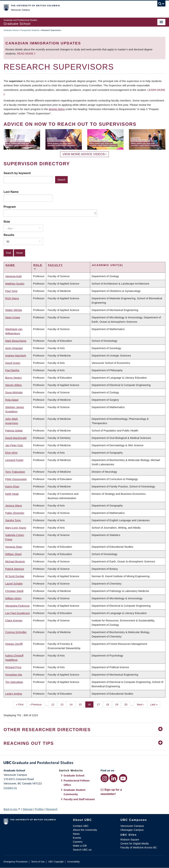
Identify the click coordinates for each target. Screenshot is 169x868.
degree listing (57, 109)
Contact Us (10, 788)
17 (100, 704)
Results (9, 235)
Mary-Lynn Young (16, 528)
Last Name (11, 192)
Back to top (12, 809)
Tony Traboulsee (15, 472)
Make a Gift (80, 846)
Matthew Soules (15, 284)
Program (10, 207)
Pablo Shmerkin (15, 513)
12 (54, 704)
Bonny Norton (13, 378)
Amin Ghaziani (14, 348)
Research (52, 809)
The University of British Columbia (72, 7)
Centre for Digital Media (135, 843)
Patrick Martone (15, 569)
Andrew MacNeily (16, 355)
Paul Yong (11, 291)
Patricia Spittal (14, 430)
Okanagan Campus (132, 830)
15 (82, 704)
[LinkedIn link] (113, 778)
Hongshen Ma (14, 675)
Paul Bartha (12, 370)
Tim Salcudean (14, 682)
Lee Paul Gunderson (18, 613)
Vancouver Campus (132, 826)
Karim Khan (12, 486)
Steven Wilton (14, 385)
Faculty (55, 265)
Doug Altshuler (14, 392)
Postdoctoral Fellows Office (77, 783)
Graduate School (11, 30)
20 (127, 704)
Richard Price (13, 667)
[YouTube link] (123, 778)
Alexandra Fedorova (17, 606)
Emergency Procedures (16, 862)
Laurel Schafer (14, 584)
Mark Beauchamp (16, 341)
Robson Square (130, 839)
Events (77, 838)
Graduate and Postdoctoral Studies (84, 763)
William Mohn (13, 598)
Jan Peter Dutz (14, 445)
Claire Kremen (14, 620)
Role (7, 222)
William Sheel (13, 554)
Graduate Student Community (74, 792)
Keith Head (12, 494)
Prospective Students (30, 30)
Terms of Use (38, 862)
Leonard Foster (14, 460)
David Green (13, 363)
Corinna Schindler (16, 632)
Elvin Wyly (11, 453)
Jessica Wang (14, 505)
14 (72, 704)
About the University (85, 830)
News (76, 834)
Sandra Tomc (13, 520)
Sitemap (28, 809)
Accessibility (73, 862)
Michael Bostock (15, 561)
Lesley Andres (14, 694)
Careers (78, 842)
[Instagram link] (105, 778)
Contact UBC (81, 826)
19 (118, 704)
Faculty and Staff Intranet (79, 799)
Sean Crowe (13, 317)
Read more (26, 54)
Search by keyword (17, 173)
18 (109, 704)
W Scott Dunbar (15, 576)
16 (91, 704)
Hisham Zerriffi (14, 644)
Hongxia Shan (14, 547)
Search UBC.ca (82, 850)
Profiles (39, 809)
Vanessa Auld (13, 276)
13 (63, 704)
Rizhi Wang (12, 298)
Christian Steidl (14, 591)
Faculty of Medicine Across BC (139, 847)
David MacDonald (16, 438)
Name (10, 265)
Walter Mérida (14, 310)
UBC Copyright (56, 862)
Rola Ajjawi (12, 400)
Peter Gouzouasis (16, 479)
